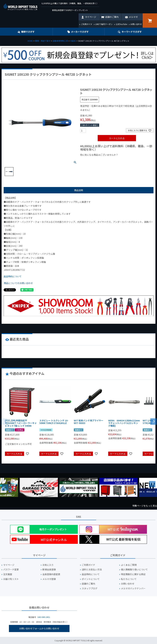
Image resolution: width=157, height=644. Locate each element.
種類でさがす (28, 32)
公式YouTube (121, 24)
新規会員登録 (49, 570)
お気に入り (48, 565)
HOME (30, 41)
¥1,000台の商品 (112, 160)
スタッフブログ (90, 588)
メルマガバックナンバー (133, 588)
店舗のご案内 (112, 17)
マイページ (91, 17)
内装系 (73, 41)
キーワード (132, 32)
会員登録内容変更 (51, 574)
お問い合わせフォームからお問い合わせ (39, 628)
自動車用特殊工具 (60, 41)
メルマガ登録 (49, 579)
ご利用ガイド (87, 24)
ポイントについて (91, 579)
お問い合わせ (136, 24)
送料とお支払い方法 (92, 570)
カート (150, 21)
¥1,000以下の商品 (91, 160)
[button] (153, 421)
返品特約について (13, 276)
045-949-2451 (44, 617)
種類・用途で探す (43, 41)
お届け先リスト (11, 579)
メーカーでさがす (80, 32)
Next (152, 484)
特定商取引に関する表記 (133, 574)
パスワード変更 (11, 570)
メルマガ (133, 17)
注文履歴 (8, 574)
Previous (5, 487)
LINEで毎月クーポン (104, 24)
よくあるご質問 (129, 565)
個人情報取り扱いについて (134, 570)
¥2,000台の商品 (132, 160)
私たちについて (129, 579)
